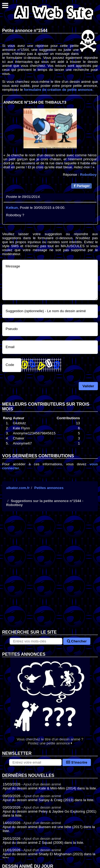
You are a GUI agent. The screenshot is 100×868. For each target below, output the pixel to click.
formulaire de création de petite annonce (58, 90)
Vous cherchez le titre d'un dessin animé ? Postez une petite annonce (50, 701)
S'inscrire (77, 762)
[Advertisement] (50, 575)
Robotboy (88, 175)
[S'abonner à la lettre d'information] (35, 762)
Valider (88, 386)
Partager (82, 186)
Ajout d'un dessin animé (42, 784)
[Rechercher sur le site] (36, 641)
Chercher (77, 641)
